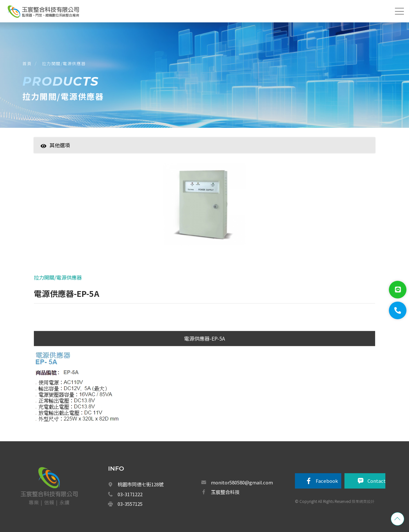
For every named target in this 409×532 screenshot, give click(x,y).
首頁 (27, 63)
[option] (204, 207)
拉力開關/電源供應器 (64, 63)
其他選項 (55, 145)
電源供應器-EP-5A (204, 338)
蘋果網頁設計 (363, 501)
